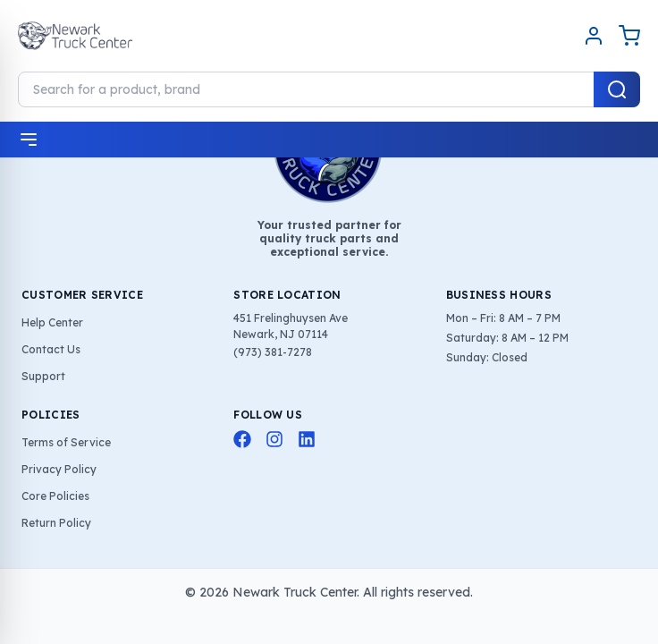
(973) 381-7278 (273, 352)
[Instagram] (274, 439)
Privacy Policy (59, 469)
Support (43, 376)
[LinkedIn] (307, 439)
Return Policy (56, 523)
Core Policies (55, 496)
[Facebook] (242, 439)
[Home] (75, 36)
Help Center (52, 322)
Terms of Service (66, 442)
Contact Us (51, 349)
